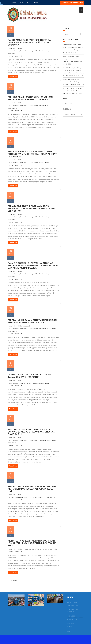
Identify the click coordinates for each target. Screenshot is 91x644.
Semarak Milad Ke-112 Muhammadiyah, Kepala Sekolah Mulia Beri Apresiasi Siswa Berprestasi (32, 208)
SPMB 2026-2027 (72, 606)
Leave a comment (15, 56)
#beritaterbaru (14, 51)
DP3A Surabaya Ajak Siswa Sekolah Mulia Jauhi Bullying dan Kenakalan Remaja (73, 82)
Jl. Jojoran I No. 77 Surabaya (29, 2)
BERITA (20, 48)
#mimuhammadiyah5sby (29, 51)
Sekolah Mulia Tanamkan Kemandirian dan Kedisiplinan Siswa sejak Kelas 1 (32, 321)
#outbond (53, 329)
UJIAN (68, 631)
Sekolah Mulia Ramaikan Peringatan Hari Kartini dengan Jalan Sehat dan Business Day (72, 59)
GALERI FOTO (71, 624)
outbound (26, 326)
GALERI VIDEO (71, 616)
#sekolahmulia (13, 53)
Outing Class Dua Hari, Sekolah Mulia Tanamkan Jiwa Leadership (30, 376)
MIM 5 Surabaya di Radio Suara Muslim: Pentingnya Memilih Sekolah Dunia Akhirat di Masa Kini (32, 154)
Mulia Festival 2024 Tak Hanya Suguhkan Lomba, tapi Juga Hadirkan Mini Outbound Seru (32, 543)
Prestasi (69, 627)
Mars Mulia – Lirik (72, 619)
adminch (12, 48)
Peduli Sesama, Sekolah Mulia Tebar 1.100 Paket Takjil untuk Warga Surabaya (72, 91)
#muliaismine (44, 51)
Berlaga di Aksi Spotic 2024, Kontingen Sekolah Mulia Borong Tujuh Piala (30, 98)
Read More (13, 77)
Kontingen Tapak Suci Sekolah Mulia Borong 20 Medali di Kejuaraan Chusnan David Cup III (31, 432)
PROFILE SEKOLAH (72, 602)
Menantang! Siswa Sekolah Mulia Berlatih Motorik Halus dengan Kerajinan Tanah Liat (32, 489)
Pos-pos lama (15, 580)
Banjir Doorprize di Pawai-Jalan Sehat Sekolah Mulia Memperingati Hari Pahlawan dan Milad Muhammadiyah (33, 265)
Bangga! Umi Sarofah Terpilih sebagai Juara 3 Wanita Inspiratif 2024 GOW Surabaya (30, 42)
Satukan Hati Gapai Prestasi (72, 3)
